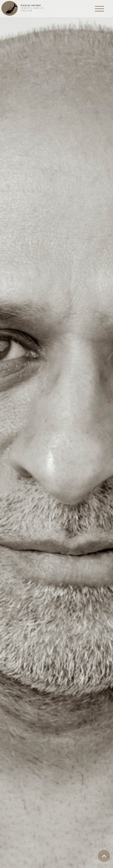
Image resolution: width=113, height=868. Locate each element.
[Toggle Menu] (100, 9)
